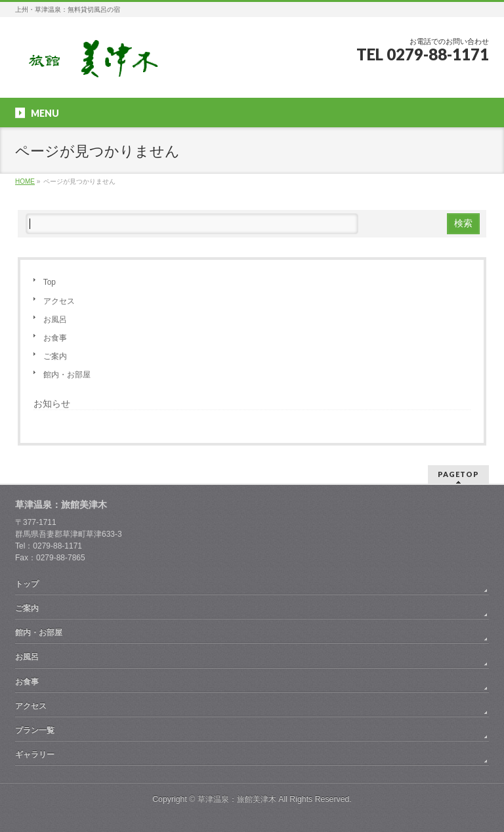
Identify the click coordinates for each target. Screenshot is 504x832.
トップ (27, 584)
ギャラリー (35, 755)
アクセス (59, 301)
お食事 (55, 338)
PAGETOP (458, 474)
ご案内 (55, 356)
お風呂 (55, 320)
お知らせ (52, 404)
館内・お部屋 (67, 375)
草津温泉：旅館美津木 (237, 799)
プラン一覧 (35, 730)
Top (50, 282)
